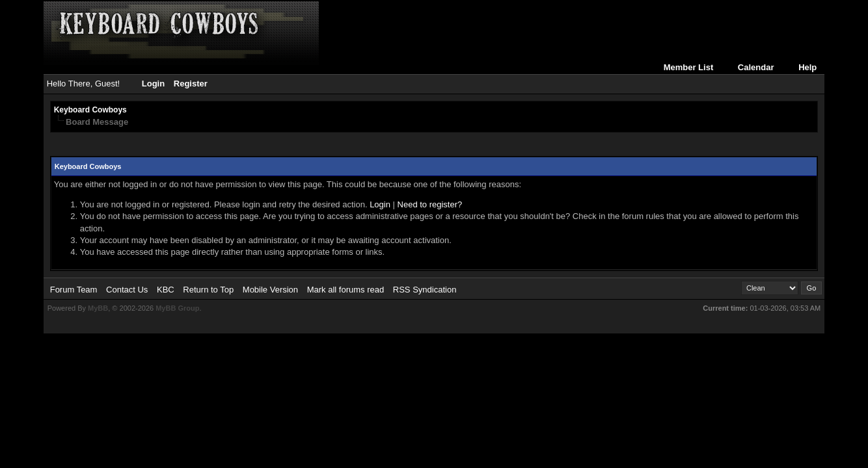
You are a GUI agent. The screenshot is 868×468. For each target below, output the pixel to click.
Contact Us (127, 290)
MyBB (98, 308)
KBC (166, 290)
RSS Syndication (425, 290)
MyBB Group (177, 308)
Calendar (756, 67)
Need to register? (430, 204)
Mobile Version (270, 290)
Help (807, 67)
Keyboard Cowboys (90, 110)
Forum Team (74, 290)
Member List (689, 67)
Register (191, 84)
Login (153, 84)
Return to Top (208, 290)
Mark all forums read (346, 290)
